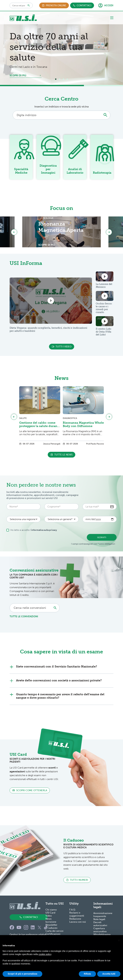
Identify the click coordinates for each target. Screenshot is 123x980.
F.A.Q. (73, 910)
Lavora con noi (78, 922)
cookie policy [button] (45, 954)
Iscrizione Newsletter (51, 923)
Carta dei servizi (54, 931)
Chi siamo (51, 910)
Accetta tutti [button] (109, 974)
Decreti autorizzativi (100, 924)
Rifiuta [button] (87, 974)
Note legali (99, 919)
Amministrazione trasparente (103, 915)
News (49, 919)
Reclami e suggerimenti (77, 914)
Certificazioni (53, 934)
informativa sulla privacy (44, 530)
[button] (119, 940)
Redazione (75, 919)
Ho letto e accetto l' (34, 530)
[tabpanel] (61, 48)
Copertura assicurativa (100, 930)
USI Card (50, 913)
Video (49, 916)
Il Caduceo (51, 928)
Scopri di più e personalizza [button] (22, 974)
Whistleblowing (102, 934)
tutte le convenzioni (24, 616)
